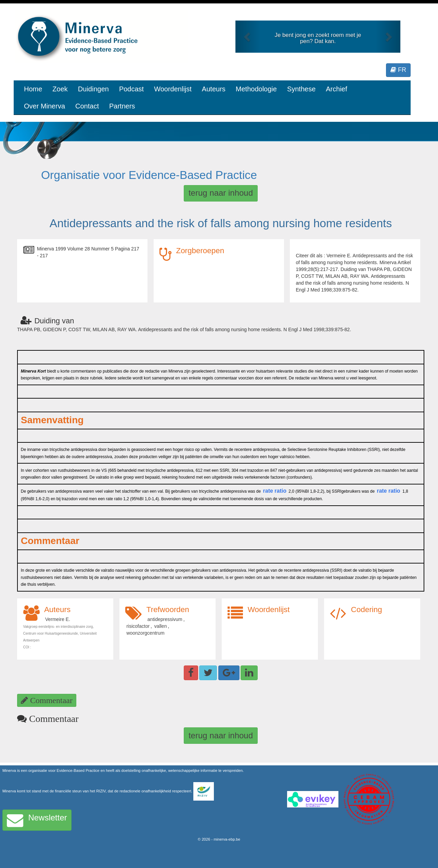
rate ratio (275, 491)
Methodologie (256, 89)
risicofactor (138, 626)
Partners (122, 106)
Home (33, 89)
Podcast (131, 89)
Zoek (60, 89)
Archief (336, 89)
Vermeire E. (58, 619)
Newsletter (37, 820)
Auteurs (214, 89)
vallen (161, 626)
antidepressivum (165, 619)
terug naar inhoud (221, 193)
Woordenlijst (173, 89)
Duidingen (93, 89)
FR (398, 70)
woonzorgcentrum (145, 633)
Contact (87, 106)
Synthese (301, 89)
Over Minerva (44, 106)
